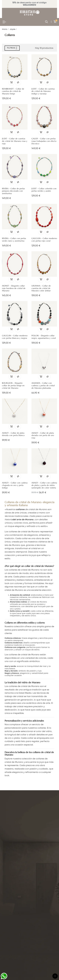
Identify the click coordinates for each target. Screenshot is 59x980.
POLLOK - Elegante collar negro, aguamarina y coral (44, 337)
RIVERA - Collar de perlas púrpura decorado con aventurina (13, 191)
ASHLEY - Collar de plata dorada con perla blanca (13, 434)
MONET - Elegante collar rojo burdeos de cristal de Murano (14, 288)
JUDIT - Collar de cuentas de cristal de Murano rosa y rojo (15, 141)
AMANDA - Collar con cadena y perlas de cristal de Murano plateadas (43, 386)
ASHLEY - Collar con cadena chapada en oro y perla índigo (15, 485)
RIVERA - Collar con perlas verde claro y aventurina (14, 240)
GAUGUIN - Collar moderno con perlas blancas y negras (15, 337)
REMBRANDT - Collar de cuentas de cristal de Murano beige (13, 91)
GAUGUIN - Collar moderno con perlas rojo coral (44, 240)
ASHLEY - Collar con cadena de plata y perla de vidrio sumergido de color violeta (44, 485)
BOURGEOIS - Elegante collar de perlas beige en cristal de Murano (13, 386)
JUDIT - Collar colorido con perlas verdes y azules (44, 190)
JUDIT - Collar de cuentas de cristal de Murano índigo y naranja (43, 91)
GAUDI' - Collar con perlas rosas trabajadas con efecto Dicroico (44, 141)
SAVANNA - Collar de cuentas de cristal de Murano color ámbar (41, 288)
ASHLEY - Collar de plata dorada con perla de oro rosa (43, 435)
